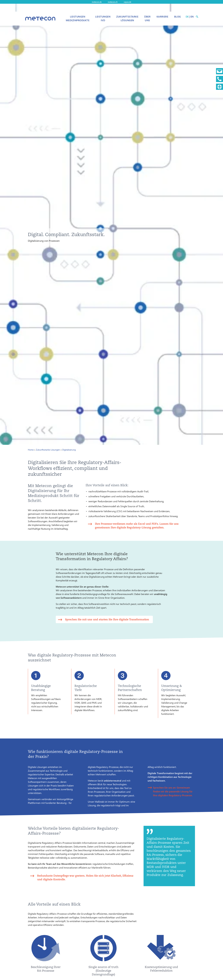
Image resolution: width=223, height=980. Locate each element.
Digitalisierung (69, 450)
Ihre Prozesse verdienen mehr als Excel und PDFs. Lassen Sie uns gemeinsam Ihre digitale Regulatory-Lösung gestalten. (137, 526)
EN (192, 16)
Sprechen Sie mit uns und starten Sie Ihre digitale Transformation (107, 619)
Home (31, 450)
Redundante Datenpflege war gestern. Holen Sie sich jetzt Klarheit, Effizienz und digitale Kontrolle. (85, 877)
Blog (178, 16)
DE (187, 16)
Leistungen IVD (103, 18)
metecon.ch (113, 2)
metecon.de (97, 2)
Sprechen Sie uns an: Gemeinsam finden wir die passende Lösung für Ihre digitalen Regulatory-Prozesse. (173, 791)
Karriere (162, 16)
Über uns (147, 18)
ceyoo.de (127, 2)
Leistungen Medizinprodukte (78, 18)
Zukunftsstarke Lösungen (127, 18)
